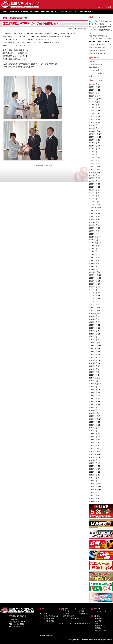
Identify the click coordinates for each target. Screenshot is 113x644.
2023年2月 (93, 196)
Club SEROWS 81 (84, 623)
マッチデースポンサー (97, 73)
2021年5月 (93, 257)
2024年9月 (93, 140)
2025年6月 (93, 114)
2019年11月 (94, 310)
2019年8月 (93, 319)
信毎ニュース (94, 76)
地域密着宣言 (14, 12)
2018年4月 (93, 366)
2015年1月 (93, 481)
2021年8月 (93, 249)
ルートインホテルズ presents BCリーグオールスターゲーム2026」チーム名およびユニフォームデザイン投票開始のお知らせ (101, 27)
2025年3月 (93, 122)
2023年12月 (94, 166)
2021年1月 (93, 269)
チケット (55, 12)
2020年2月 (93, 302)
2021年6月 (93, 255)
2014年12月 (94, 484)
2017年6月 (93, 396)
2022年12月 (94, 202)
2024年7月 (93, 146)
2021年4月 (93, 260)
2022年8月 (93, 213)
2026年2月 (93, 90)
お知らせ (7, 18)
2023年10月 (94, 172)
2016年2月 (93, 443)
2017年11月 (94, 381)
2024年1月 (93, 164)
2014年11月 (94, 487)
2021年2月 (93, 266)
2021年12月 (94, 237)
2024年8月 (93, 143)
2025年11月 (94, 99)
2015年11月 (94, 451)
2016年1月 (93, 445)
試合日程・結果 (69, 616)
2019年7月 (93, 322)
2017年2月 (93, 407)
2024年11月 (94, 134)
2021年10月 (94, 243)
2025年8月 (93, 108)
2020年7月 (93, 287)
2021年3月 (93, 263)
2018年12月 (94, 343)
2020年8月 (93, 284)
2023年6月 (93, 184)
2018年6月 (93, 360)
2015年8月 (93, 460)
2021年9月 (93, 246)
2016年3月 (93, 440)
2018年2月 (93, 372)
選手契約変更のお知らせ (98, 36)
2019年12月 (94, 307)
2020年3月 (93, 299)
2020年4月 (93, 296)
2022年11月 (94, 205)
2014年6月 (93, 501)
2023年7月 (93, 181)
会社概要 (98, 621)
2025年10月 (94, 102)
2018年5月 (93, 363)
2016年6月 (93, 431)
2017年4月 (93, 401)
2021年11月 (94, 240)
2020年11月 (94, 275)
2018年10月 (94, 348)
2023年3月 (93, 193)
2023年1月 (93, 199)
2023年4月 (93, 190)
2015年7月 (93, 463)
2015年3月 (93, 475)
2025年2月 (93, 125)
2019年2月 (93, 337)
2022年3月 (93, 228)
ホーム (101, 7)
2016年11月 (94, 416)
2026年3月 (93, 87)
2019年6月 (93, 325)
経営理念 (98, 628)
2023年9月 (93, 175)
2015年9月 (93, 457)
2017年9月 (93, 387)
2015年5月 (93, 469)
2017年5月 (93, 398)
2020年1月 (93, 304)
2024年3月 (93, 158)
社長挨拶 (98, 618)
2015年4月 (93, 472)
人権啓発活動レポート (97, 64)
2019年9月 (93, 316)
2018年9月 (93, 352)
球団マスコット (101, 631)
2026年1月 (93, 93)
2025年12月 (94, 96)
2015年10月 (94, 454)
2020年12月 (94, 272)
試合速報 (66, 614)
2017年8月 (93, 390)
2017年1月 (93, 410)
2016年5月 (93, 434)
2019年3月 (93, 334)
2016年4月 (93, 437)
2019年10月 (94, 313)
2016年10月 (94, 419)
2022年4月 (93, 225)
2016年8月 (93, 425)
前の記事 (38, 165)
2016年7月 (93, 428)
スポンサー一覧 (101, 611)
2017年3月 (93, 404)
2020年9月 (93, 281)
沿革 (97, 623)
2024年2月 (93, 160)
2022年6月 (93, 219)
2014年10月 (94, 490)
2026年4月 (93, 84)
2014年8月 (93, 495)
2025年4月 (93, 119)
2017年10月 (94, 384)
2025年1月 (93, 128)
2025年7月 (93, 111)
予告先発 (66, 611)
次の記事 (50, 165)
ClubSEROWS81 (66, 12)
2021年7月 (93, 252)
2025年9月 (93, 105)
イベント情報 (94, 70)
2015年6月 (93, 466)
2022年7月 (93, 216)
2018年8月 (93, 354)
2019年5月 (93, 328)
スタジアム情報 (69, 619)
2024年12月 (94, 131)
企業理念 (98, 626)
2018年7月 (93, 357)
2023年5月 (93, 187)
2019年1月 (93, 340)
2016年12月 (94, 413)
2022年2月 (93, 231)
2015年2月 (93, 478)
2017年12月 (94, 378)
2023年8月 (93, 178)
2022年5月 (93, 222)
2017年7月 (93, 393)
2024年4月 (93, 155)
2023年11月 (94, 169)
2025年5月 (93, 116)
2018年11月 (94, 346)
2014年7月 (93, 498)
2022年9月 (93, 210)
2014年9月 (93, 493)
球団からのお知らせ (51, 616)
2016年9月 (93, 422)
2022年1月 (93, 234)
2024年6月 (93, 149)
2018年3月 (93, 369)
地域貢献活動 (20, 18)
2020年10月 (94, 278)
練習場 (81, 611)
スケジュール (35, 12)
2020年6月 (93, 290)
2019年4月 (93, 331)
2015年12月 (94, 448)
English (109, 7)
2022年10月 (94, 208)
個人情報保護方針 (49, 635)
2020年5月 (93, 293)
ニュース (46, 614)
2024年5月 (93, 152)
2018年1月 (93, 375)
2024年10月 (94, 137)
